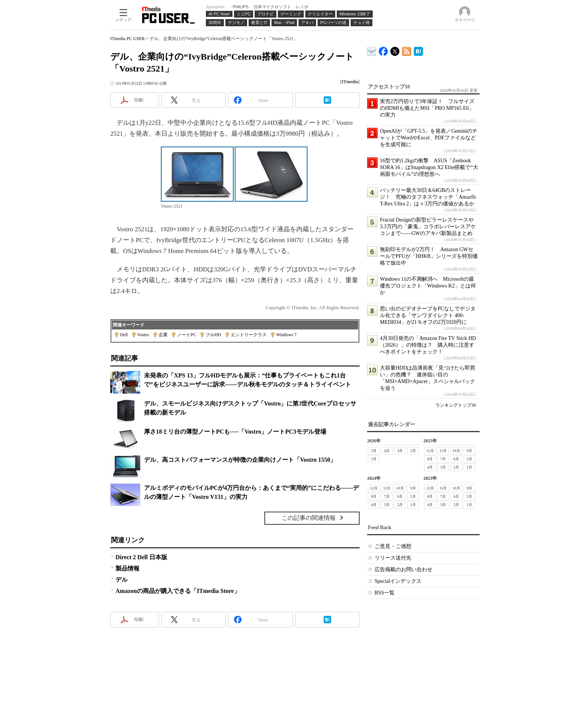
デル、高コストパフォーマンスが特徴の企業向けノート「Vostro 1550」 (240, 460)
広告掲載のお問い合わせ (403, 570)
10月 (456, 451)
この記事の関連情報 (309, 518)
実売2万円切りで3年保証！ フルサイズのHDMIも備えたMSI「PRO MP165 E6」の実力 (427, 108)
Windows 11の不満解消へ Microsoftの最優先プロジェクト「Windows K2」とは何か (428, 286)
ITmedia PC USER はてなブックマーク (418, 50)
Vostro (143, 335)
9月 (469, 451)
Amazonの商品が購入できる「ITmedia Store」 (178, 591)
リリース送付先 (393, 558)
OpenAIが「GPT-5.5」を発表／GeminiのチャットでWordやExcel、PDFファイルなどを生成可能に (429, 138)
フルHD (213, 335)
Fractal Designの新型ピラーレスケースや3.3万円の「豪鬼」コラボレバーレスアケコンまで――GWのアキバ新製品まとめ (428, 227)
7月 (443, 459)
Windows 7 (286, 335)
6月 (456, 459)
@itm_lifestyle (395, 50)
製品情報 (127, 568)
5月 (374, 451)
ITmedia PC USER (127, 39)
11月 (443, 451)
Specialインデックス (398, 581)
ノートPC (187, 335)
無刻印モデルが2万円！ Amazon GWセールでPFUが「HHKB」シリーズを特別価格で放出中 (429, 256)
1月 (374, 459)
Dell (124, 335)
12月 (430, 451)
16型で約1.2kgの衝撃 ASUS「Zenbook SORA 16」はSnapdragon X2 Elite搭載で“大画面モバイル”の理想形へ (429, 167)
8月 (430, 459)
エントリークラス (249, 335)
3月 (400, 451)
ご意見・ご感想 (393, 546)
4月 (387, 451)
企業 (163, 335)
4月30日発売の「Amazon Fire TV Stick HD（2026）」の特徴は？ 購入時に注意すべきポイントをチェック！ (428, 345)
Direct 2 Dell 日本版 (141, 557)
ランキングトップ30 (456, 405)
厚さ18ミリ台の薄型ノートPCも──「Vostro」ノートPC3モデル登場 (235, 432)
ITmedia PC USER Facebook (383, 50)
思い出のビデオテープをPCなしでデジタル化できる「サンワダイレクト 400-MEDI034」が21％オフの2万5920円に (428, 315)
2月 (413, 451)
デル (121, 580)
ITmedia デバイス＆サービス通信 (372, 50)
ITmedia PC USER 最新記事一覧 (407, 50)
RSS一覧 (385, 593)
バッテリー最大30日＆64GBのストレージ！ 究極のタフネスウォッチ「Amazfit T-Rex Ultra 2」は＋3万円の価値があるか (428, 197)
